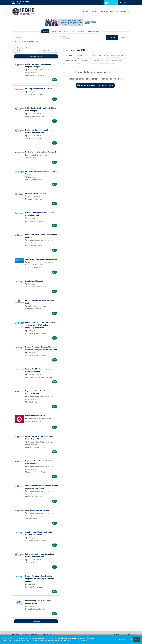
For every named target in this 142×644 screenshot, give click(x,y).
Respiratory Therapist (34, 281)
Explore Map (64, 31)
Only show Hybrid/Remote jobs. (27, 41)
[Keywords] (36, 38)
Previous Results (36, 56)
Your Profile (107, 11)
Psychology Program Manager (37, 510)
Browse (53, 31)
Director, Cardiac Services (35, 193)
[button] (124, 38)
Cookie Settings (125, 639)
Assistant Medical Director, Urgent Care (41, 259)
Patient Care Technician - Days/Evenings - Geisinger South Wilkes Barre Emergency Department (41, 325)
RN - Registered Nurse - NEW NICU (39, 89)
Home (86, 11)
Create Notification (51, 51)
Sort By (16, 51)
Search (45, 31)
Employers (125, 3)
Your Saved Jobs (94, 31)
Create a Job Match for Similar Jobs (95, 85)
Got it (137, 639)
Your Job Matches (78, 31)
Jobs (95, 11)
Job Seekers (111, 3)
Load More (36, 621)
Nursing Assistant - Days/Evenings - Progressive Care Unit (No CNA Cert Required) (39, 579)
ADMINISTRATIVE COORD (35, 415)
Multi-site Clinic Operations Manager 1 (41, 152)
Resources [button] (123, 11)
